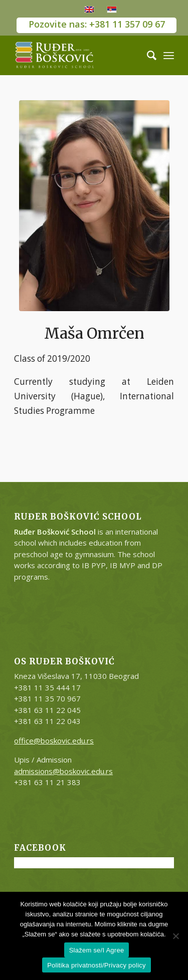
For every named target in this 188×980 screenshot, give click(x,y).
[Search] (147, 55)
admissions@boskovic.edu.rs (63, 771)
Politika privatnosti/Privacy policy (97, 965)
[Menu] (169, 55)
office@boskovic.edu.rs (54, 741)
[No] (175, 936)
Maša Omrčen (94, 333)
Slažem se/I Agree (97, 950)
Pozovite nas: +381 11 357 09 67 (97, 24)
